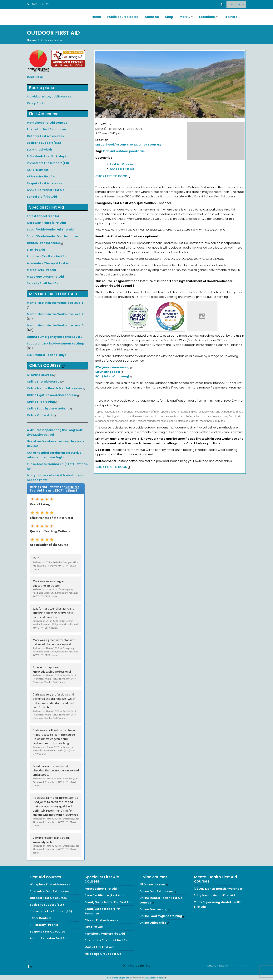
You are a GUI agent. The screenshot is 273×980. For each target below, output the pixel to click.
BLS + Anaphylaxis (40, 150)
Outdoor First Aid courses (45, 136)
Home (96, 17)
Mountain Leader (108, 372)
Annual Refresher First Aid (46, 190)
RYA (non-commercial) (113, 367)
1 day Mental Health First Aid (214, 902)
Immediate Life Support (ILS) (48, 163)
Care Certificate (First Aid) (47, 223)
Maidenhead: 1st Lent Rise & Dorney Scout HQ (128, 145)
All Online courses (40, 375)
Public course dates (123, 17)
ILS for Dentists (38, 170)
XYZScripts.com (154, 978)
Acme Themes (237, 965)
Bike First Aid (36, 250)
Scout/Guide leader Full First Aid (50, 230)
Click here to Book (111, 176)
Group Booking (38, 103)
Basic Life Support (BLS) (44, 143)
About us (152, 17)
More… (185, 17)
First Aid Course (121, 164)
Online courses (45, 365)
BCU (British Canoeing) (112, 376)
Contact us (35, 77)
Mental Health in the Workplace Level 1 (55, 303)
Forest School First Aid (43, 216)
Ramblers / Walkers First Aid (47, 256)
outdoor (122, 151)
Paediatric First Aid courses (47, 129)
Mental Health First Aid (53, 294)
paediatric (137, 151)
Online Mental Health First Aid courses (55, 388)
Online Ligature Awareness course (52, 395)
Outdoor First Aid (122, 169)
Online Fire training (41, 402)
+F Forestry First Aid (41, 176)
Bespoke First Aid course (45, 183)
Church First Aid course (44, 243)
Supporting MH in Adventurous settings (56, 344)
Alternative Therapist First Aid (49, 263)
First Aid (109, 151)
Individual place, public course (49, 97)
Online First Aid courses (44, 382)
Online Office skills (40, 415)
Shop (169, 17)
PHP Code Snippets (118, 978)
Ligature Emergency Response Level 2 (55, 337)
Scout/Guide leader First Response (52, 236)
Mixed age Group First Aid (45, 277)
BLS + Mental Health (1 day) (46, 156)
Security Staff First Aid (43, 283)
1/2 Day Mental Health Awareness (218, 895)
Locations (207, 17)
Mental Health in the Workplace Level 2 (55, 314)
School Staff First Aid (42, 197)
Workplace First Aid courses (47, 123)
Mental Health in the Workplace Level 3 (55, 325)
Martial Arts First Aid (41, 270)
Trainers (231, 17)
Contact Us (236, 5)
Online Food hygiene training (48, 408)
